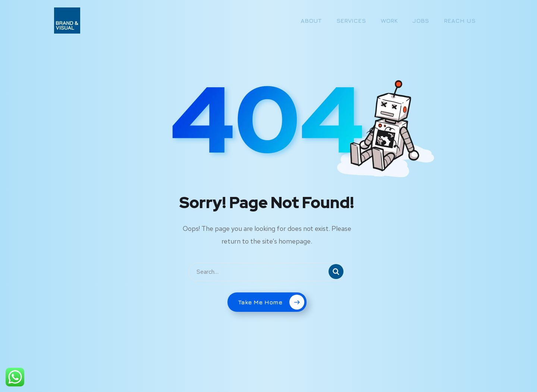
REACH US (460, 21)
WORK (389, 21)
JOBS (421, 21)
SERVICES (351, 21)
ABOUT (311, 21)
